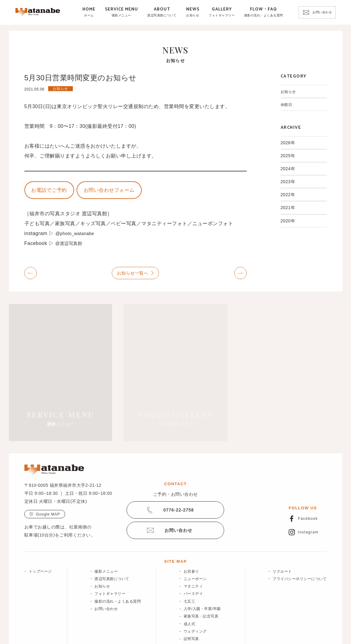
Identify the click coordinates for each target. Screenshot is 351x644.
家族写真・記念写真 (201, 584)
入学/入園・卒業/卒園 (202, 577)
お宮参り (191, 539)
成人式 (190, 592)
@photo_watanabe (77, 236)
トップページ (40, 539)
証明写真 (191, 607)
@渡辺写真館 (71, 245)
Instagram (308, 500)
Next (240, 275)
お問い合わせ (322, 12)
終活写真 (191, 622)
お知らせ (290, 91)
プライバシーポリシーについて (300, 547)
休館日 (287, 104)
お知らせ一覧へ (133, 275)
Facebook (308, 487)
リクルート (282, 539)
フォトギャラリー (110, 562)
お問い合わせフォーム (119, 191)
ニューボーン (195, 547)
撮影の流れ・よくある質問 (118, 569)
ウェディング (195, 599)
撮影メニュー (106, 539)
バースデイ (193, 562)
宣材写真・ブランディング (207, 614)
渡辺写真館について (112, 547)
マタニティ (193, 554)
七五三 (190, 569)
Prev (31, 275)
